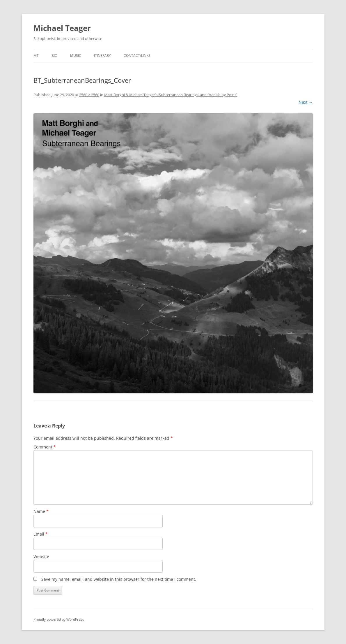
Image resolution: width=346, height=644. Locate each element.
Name (41, 511)
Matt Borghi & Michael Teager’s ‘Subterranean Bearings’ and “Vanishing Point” (171, 95)
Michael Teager (62, 28)
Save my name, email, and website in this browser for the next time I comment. (119, 579)
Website (41, 556)
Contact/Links (137, 56)
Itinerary (102, 56)
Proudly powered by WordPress (59, 619)
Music (76, 56)
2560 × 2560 (89, 95)
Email (41, 534)
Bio (54, 56)
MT (36, 56)
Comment (45, 447)
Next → (306, 102)
